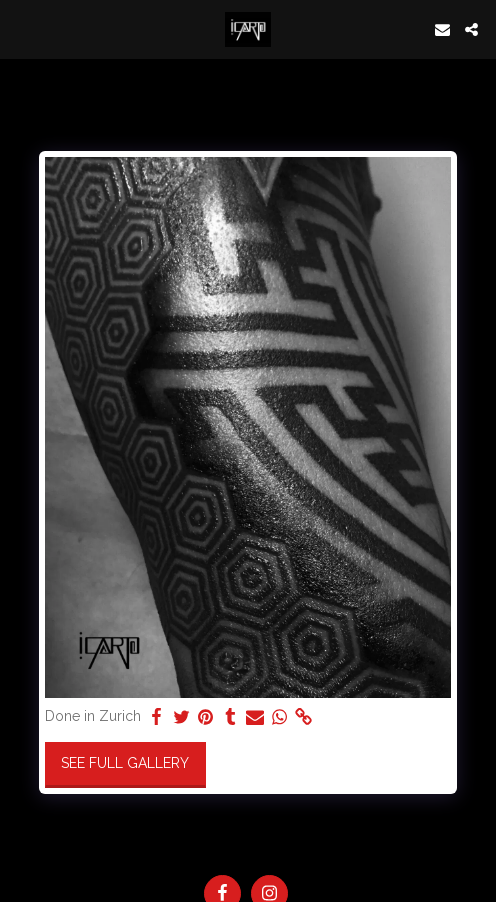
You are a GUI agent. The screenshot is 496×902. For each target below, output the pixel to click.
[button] (22, 29)
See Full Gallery (125, 763)
